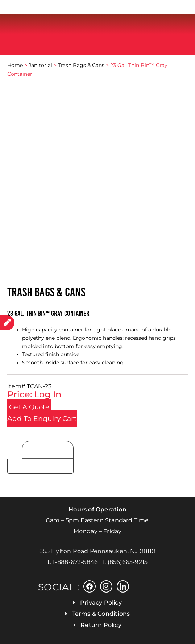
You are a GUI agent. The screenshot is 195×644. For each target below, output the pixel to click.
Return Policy (101, 625)
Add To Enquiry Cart (42, 419)
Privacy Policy (101, 603)
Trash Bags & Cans (81, 65)
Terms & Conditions (101, 614)
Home (15, 65)
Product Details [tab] (48, 450)
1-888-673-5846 (75, 562)
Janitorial (40, 65)
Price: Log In (34, 394)
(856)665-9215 (128, 562)
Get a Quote (29, 407)
